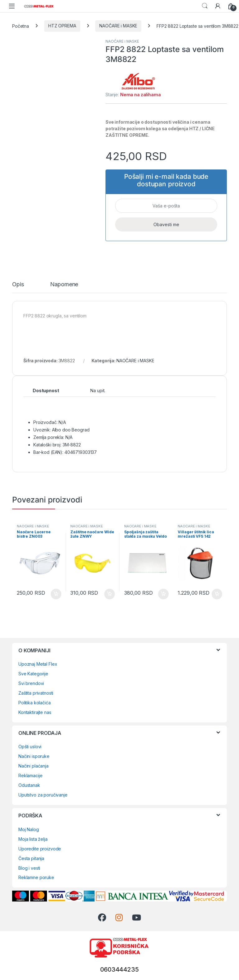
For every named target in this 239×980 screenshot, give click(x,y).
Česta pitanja (31, 858)
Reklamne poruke (36, 877)
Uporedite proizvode (40, 849)
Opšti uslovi (30, 747)
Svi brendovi (31, 683)
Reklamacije (30, 775)
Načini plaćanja (33, 766)
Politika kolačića (35, 703)
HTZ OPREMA (62, 26)
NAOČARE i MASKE (118, 26)
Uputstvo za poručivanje (43, 795)
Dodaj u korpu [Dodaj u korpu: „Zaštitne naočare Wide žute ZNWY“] (110, 594)
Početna (21, 26)
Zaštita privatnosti (36, 693)
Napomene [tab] (64, 285)
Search (205, 6)
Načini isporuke (34, 756)
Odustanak (29, 785)
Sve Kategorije (33, 674)
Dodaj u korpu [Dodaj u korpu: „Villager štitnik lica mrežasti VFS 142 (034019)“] (217, 594)
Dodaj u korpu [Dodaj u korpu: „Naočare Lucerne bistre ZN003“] (56, 594)
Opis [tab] (18, 285)
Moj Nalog (29, 829)
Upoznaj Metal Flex (38, 664)
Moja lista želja (33, 839)
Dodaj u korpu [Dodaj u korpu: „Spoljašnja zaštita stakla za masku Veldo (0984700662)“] (163, 594)
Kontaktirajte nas (35, 712)
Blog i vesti (29, 868)
